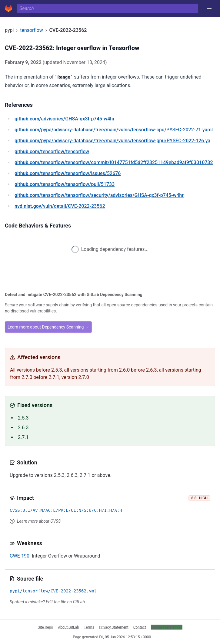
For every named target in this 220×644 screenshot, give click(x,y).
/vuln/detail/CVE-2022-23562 (60, 206)
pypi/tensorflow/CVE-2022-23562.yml (53, 591)
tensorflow (32, 30)
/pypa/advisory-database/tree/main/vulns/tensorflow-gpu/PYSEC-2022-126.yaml (115, 141)
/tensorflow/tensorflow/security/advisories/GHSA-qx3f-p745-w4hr (99, 195)
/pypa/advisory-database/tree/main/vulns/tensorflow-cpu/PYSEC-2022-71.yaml (114, 130)
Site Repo (46, 627)
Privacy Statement (114, 627)
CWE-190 (20, 556)
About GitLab (68, 627)
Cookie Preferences (167, 627)
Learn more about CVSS (39, 521)
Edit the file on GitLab (65, 602)
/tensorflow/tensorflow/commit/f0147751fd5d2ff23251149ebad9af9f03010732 (114, 162)
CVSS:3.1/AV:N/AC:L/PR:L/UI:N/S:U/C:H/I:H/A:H (66, 510)
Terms (89, 627)
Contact (140, 627)
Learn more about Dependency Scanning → (48, 327)
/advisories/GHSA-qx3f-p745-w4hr (65, 119)
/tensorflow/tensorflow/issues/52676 (68, 173)
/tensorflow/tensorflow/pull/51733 (65, 184)
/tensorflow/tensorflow (52, 152)
